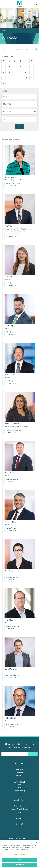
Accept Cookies (19, 865)
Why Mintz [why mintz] (19, 776)
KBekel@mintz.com (12, 283)
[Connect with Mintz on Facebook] (22, 825)
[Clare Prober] (9, 571)
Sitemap (12, 838)
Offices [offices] (20, 788)
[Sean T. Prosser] (10, 620)
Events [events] (19, 812)
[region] (19, 854)
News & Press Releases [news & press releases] (20, 809)
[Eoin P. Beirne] (9, 226)
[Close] (36, 843)
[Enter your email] (19, 754)
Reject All (19, 860)
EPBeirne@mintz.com (12, 234)
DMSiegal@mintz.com (13, 724)
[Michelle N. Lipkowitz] (12, 424)
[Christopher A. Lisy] (11, 473)
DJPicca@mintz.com (12, 528)
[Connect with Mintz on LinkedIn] (17, 825)
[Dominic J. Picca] (10, 522)
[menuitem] (4, 30)
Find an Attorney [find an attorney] (19, 791)
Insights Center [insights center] (20, 806)
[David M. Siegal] (10, 718)
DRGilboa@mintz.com (13, 381)
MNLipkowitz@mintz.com (13, 430)
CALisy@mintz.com (12, 479)
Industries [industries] (19, 772)
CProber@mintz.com (12, 577)
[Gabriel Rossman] (11, 669)
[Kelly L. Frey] (9, 326)
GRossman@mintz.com (13, 675)
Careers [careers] (19, 794)
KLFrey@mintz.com (12, 332)
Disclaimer (22, 838)
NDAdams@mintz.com (13, 183)
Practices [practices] (20, 769)
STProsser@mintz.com (13, 626)
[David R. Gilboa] (10, 375)
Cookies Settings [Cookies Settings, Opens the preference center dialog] (20, 855)
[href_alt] (20, 160)
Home (4, 30)
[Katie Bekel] (8, 277)
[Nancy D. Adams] (10, 177)
